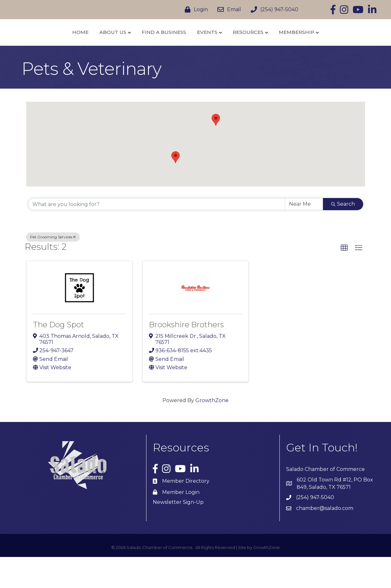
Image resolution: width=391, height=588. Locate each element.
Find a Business (130, 48)
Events (241, 48)
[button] (176, 188)
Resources (282, 48)
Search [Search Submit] (343, 235)
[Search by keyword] (157, 235)
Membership (331, 48)
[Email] (228, 10)
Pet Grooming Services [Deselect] (53, 268)
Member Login (181, 523)
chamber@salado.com (325, 540)
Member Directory (186, 512)
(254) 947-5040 (315, 529)
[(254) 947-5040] (273, 10)
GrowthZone (212, 432)
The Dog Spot (59, 356)
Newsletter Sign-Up (178, 533)
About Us (79, 48)
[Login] (195, 10)
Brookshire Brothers (186, 356)
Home (47, 48)
